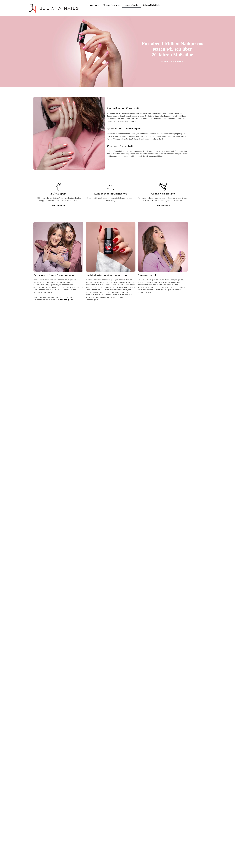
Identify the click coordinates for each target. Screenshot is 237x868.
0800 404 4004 (163, 205)
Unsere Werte (131, 5)
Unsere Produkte (112, 5)
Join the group (66, 300)
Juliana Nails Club (151, 5)
